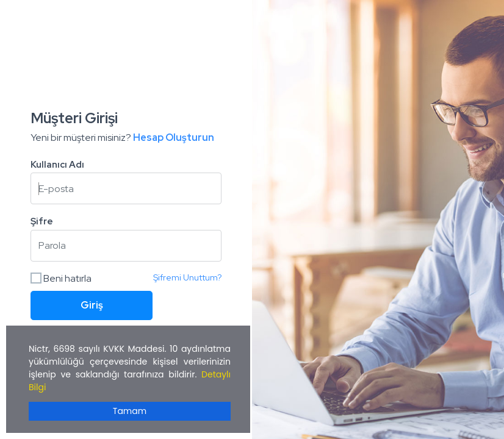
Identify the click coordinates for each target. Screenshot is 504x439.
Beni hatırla (61, 278)
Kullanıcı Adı (57, 165)
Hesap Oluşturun (174, 137)
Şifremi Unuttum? (187, 277)
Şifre (42, 221)
